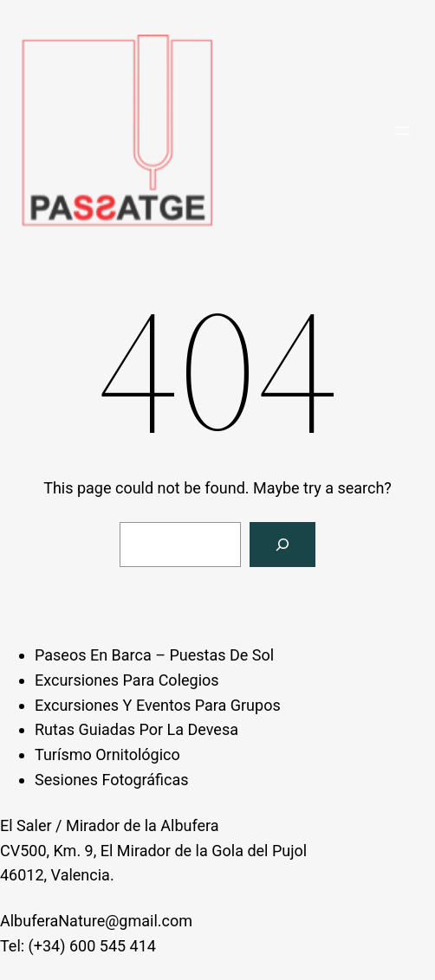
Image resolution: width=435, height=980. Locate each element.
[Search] (282, 545)
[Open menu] (403, 131)
